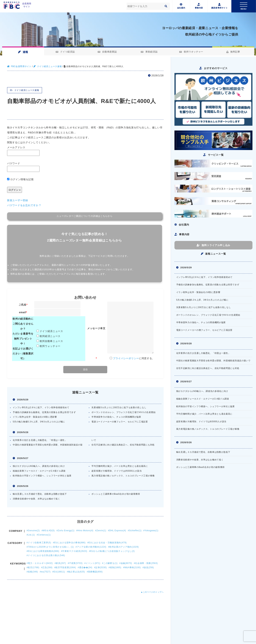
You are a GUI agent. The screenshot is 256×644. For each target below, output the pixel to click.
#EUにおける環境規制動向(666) (43, 551)
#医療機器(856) (95, 572)
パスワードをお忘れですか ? (24, 205)
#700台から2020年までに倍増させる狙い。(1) (50, 547)
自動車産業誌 (107, 52)
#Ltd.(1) (31, 535)
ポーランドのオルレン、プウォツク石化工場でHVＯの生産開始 (123, 412)
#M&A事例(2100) (132, 567)
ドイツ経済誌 (65, 52)
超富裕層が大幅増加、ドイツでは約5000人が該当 (117, 471)
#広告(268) (47, 567)
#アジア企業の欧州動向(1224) (91, 547)
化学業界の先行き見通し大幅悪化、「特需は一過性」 (40, 440)
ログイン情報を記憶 (20, 179)
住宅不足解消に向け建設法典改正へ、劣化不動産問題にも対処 (123, 445)
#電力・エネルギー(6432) (40, 563)
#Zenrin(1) (101, 531)
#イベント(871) (92, 563)
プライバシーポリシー (126, 358)
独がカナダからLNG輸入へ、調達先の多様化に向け (39, 466)
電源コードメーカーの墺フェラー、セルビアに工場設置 (120, 422)
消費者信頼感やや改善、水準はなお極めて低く (36, 499)
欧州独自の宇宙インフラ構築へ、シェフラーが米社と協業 (42, 476)
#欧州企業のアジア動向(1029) (123, 547)
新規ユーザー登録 (18, 200)
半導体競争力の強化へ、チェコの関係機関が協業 (116, 417)
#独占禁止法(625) (76, 572)
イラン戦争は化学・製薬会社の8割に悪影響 (35, 417)
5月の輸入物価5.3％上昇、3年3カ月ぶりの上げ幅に (39, 422)
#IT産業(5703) (75, 563)
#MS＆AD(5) (48, 531)
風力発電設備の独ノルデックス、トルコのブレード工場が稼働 (123, 476)
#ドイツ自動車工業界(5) (39, 543)
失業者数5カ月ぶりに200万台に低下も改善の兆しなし (119, 407)
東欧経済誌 (149, 52)
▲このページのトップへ (152, 592)
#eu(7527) (45, 572)
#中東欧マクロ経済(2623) (74, 551)
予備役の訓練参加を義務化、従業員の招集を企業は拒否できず (44, 412)
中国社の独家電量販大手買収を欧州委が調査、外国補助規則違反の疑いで (213, 361)
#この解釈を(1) (110, 563)
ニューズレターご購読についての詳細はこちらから (84, 216)
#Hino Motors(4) (85, 531)
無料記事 (233, 52)
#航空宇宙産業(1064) (65, 567)
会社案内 (181, 6)
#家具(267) (60, 563)
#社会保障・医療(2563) (146, 563)
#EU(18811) (59, 572)
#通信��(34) (85, 567)
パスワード (23, 167)
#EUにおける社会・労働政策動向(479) (107, 543)
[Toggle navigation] (244, 6)
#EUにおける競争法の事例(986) (69, 543)
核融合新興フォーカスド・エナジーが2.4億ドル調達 (39, 471)
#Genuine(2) (33, 531)
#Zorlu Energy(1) (66, 531)
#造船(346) (32, 572)
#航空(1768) (33, 567)
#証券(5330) (101, 567)
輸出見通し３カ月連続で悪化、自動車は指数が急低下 (40, 494)
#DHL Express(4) (117, 531)
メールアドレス (23, 151)
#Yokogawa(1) (151, 531)
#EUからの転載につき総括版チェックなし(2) (112, 551)
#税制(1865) (115, 567)
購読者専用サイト (219, 6)
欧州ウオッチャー (191, 52)
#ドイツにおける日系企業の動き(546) (46, 555)
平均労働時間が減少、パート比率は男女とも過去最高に (120, 466)
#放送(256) (148, 567)
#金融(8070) (126, 563)
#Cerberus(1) (44, 535)
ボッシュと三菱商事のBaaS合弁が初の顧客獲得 (116, 494)
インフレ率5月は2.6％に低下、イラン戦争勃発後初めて (41, 407)
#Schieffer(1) (135, 531)
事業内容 (199, 6)
